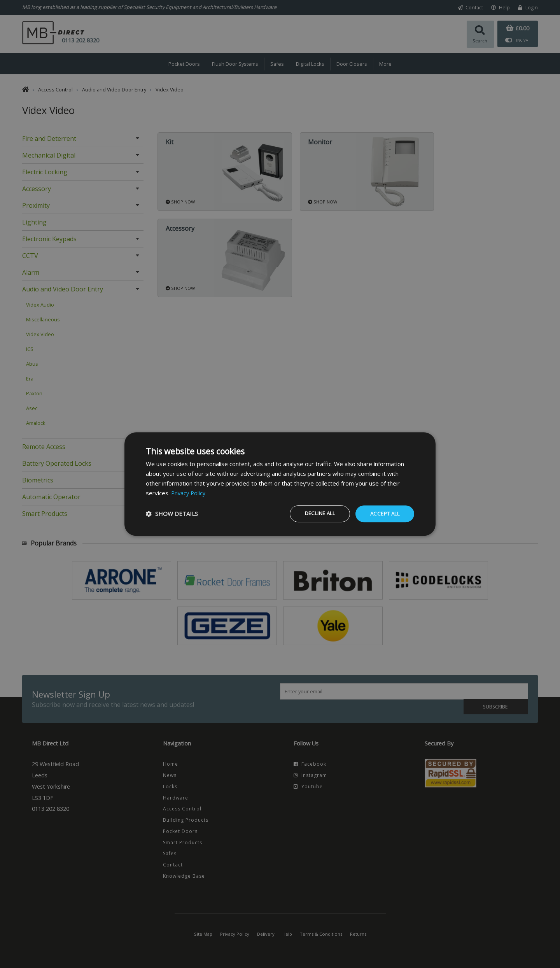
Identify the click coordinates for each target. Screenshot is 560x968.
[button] (172, 514)
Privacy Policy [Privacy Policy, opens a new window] (189, 493)
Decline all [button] (313, 513)
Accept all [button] (383, 513)
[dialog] (280, 484)
